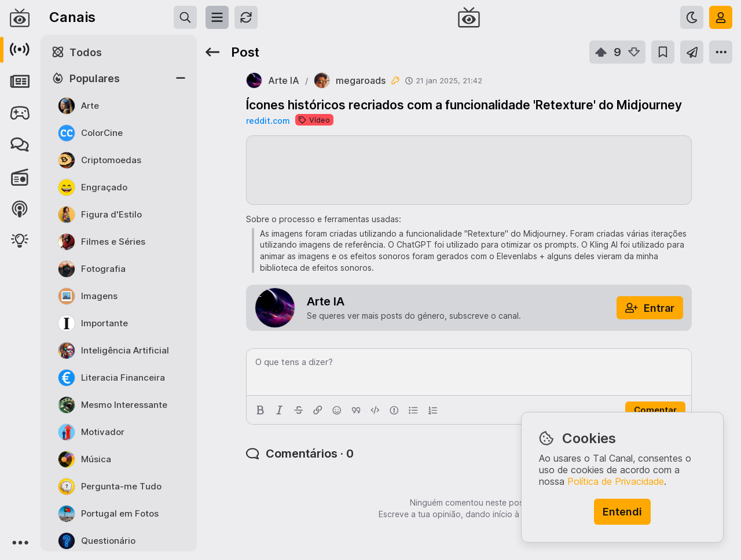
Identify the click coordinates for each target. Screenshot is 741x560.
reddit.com (268, 121)
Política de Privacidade (616, 481)
